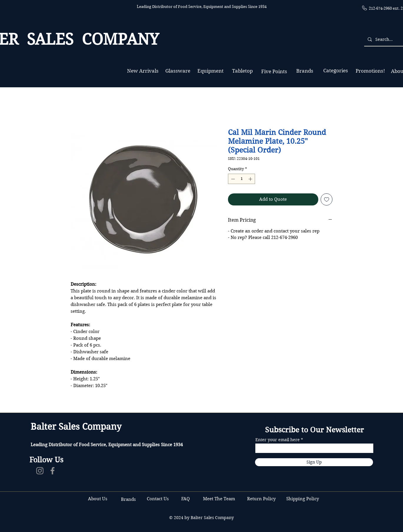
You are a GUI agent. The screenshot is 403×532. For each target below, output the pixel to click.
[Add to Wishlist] (327, 199)
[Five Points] (274, 72)
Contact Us (158, 499)
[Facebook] (53, 471)
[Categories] (335, 71)
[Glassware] (178, 71)
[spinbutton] (242, 179)
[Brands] (305, 71)
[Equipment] (210, 71)
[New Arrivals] (143, 71)
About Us (98, 499)
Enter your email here (278, 440)
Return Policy (262, 499)
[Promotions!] (370, 71)
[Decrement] (232, 179)
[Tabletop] (242, 71)
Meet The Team (219, 499)
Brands (128, 499)
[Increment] (251, 179)
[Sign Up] (314, 462)
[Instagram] (40, 471)
